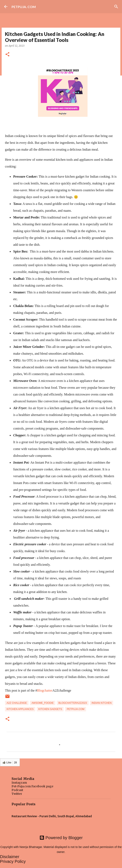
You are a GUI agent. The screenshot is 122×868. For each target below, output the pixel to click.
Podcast (17, 790)
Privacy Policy (13, 861)
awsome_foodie (43, 703)
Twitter (17, 794)
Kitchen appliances (20, 709)
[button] (7, 55)
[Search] (116, 7)
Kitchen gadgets (50, 709)
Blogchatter (45, 690)
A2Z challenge (17, 703)
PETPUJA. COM (24, 7)
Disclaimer (10, 857)
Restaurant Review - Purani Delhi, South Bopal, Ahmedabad (52, 816)
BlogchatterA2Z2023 (73, 703)
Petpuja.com (75, 709)
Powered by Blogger (61, 838)
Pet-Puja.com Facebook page (32, 786)
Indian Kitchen (102, 703)
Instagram (19, 783)
